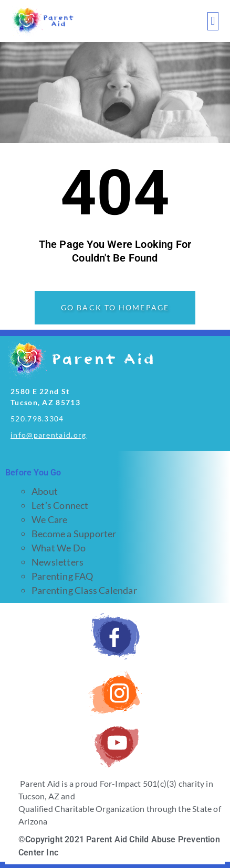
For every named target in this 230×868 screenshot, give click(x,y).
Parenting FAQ (62, 576)
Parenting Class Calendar (84, 590)
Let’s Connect (60, 505)
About (45, 491)
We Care (49, 519)
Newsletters (57, 562)
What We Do (59, 548)
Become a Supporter (74, 534)
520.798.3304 (37, 419)
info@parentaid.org (48, 435)
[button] (213, 21)
